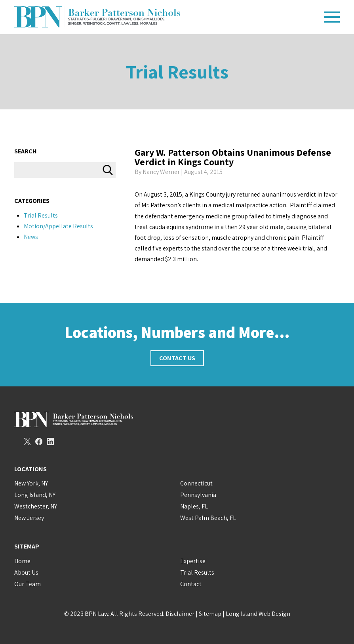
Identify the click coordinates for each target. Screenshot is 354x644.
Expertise (193, 561)
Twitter (27, 441)
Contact (191, 584)
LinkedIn (50, 441)
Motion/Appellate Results (58, 226)
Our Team (28, 584)
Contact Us (177, 358)
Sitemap (210, 614)
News (31, 237)
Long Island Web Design (258, 614)
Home (22, 561)
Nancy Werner (161, 172)
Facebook (39, 441)
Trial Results (177, 72)
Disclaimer (180, 614)
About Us (26, 572)
